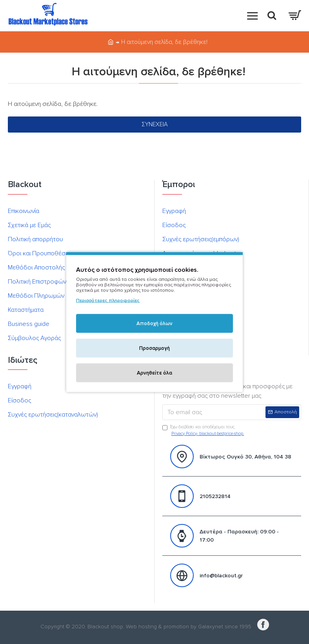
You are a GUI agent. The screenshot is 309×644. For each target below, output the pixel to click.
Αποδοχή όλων (154, 324)
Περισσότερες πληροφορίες (108, 301)
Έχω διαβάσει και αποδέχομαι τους (204, 431)
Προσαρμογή (154, 348)
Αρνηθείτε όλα (154, 373)
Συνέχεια (155, 124)
